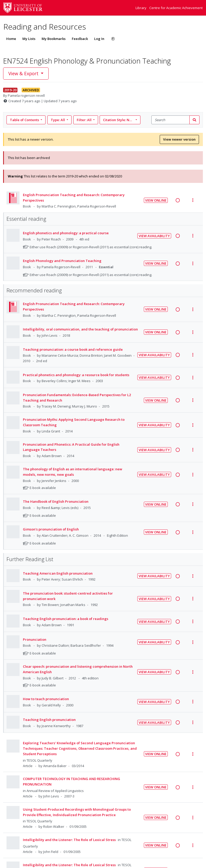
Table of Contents (25, 120)
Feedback (80, 39)
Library (141, 8)
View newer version (179, 139)
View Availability (154, 236)
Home (11, 39)
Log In (99, 39)
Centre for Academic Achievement (176, 8)
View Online (156, 200)
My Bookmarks (54, 39)
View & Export (24, 73)
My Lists (29, 39)
